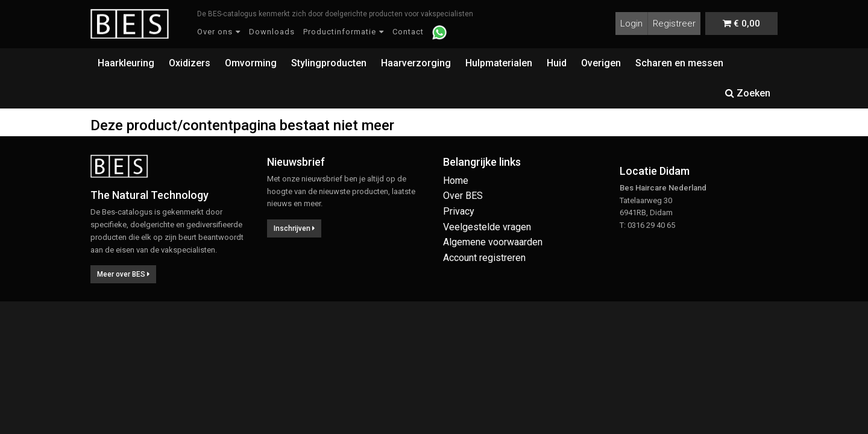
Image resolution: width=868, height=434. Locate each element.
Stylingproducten (329, 63)
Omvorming (251, 63)
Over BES (463, 196)
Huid (557, 63)
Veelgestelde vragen (487, 227)
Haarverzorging (416, 63)
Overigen (601, 63)
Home (456, 181)
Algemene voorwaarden (493, 242)
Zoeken (748, 93)
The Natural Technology (149, 195)
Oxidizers (190, 63)
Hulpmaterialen (499, 63)
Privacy (459, 211)
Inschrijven (294, 228)
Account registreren (484, 258)
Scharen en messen (679, 63)
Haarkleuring (126, 63)
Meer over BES (123, 274)
